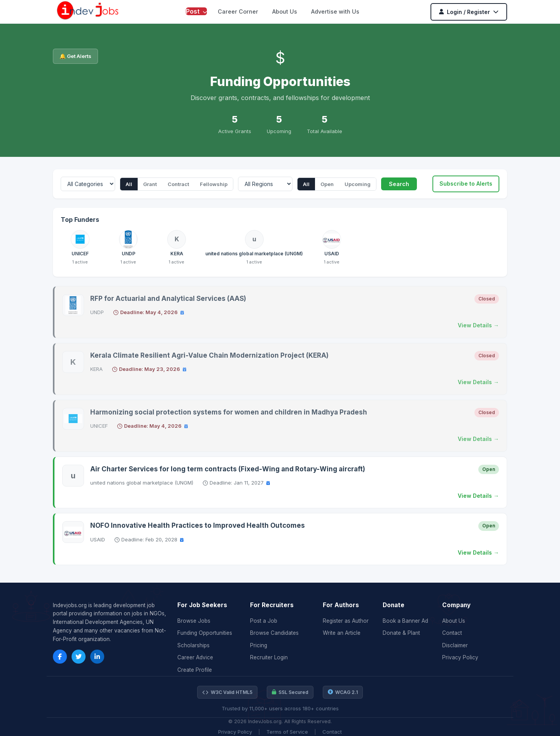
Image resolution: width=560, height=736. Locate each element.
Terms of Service (287, 732)
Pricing (259, 645)
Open (327, 184)
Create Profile (195, 670)
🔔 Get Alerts (75, 56)
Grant (150, 184)
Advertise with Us (335, 11)
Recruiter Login (269, 657)
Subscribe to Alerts (466, 184)
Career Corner (238, 11)
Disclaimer (455, 645)
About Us (285, 11)
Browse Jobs (194, 621)
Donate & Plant (401, 633)
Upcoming (358, 184)
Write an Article (342, 633)
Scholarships (193, 645)
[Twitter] (79, 657)
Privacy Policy (460, 657)
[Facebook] (60, 657)
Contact (452, 633)
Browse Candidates (274, 633)
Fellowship (214, 184)
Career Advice (195, 657)
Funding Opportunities (205, 633)
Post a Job (264, 621)
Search (399, 184)
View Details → (478, 325)
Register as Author (346, 621)
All (129, 184)
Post (196, 11)
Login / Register (469, 12)
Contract (178, 184)
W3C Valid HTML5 (227, 692)
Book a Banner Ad (405, 621)
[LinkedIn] (97, 657)
